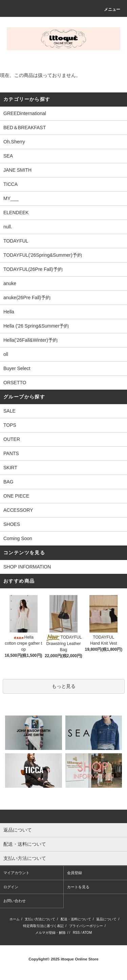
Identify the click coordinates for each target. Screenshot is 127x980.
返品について (106, 919)
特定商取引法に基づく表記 (43, 926)
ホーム (15, 919)
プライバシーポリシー (86, 926)
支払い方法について (40, 919)
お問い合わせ (15, 901)
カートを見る (78, 887)
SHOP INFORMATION (27, 567)
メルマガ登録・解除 (50, 933)
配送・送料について (76, 919)
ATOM (87, 933)
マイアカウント (16, 873)
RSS (76, 933)
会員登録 (75, 873)
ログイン (11, 887)
